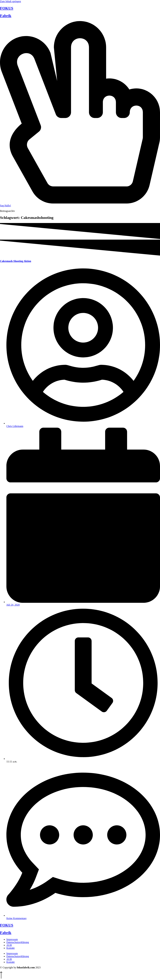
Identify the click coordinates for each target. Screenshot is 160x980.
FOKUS (7, 8)
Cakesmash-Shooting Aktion (16, 261)
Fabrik (6, 16)
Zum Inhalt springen (10, 1)
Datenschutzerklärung (18, 942)
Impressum (12, 939)
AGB (9, 945)
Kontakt (11, 948)
